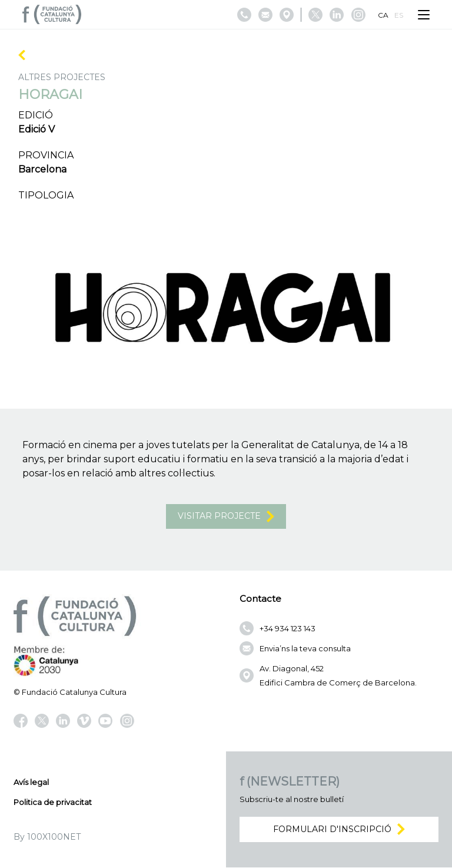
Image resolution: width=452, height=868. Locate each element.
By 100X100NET (47, 837)
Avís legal (31, 783)
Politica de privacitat (53, 803)
